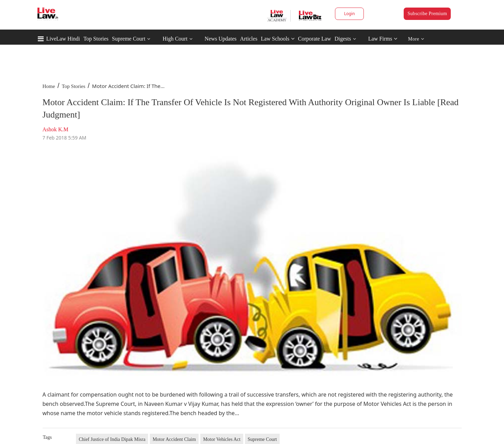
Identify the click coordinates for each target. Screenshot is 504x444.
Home (49, 86)
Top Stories (96, 39)
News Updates (221, 39)
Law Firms (383, 39)
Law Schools (278, 39)
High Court (175, 39)
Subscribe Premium (427, 14)
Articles (249, 39)
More (416, 39)
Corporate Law (314, 39)
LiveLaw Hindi (63, 39)
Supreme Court (129, 39)
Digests (343, 39)
